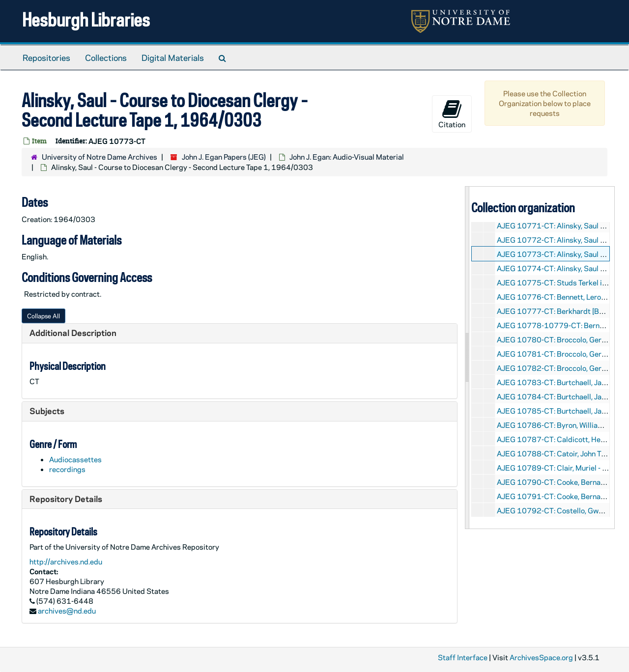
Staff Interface (463, 657)
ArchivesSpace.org (541, 657)
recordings (67, 469)
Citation (452, 114)
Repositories (46, 57)
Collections (106, 57)
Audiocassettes (75, 459)
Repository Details (66, 499)
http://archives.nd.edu (66, 561)
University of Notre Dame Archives (100, 157)
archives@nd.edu (67, 611)
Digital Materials (173, 57)
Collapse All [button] (43, 316)
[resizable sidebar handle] (467, 357)
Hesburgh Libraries (86, 19)
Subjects (47, 411)
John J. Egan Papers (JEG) (224, 157)
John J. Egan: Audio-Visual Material (347, 157)
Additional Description (73, 333)
